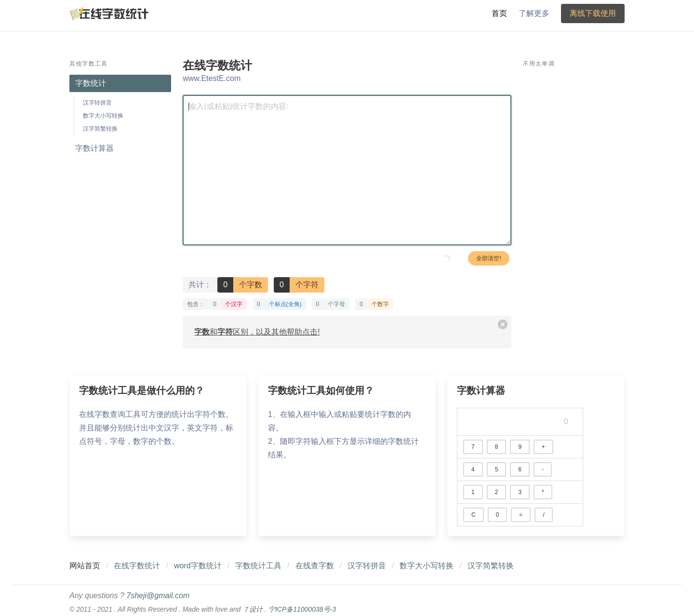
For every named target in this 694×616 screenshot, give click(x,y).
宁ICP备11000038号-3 (302, 609)
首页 (499, 13)
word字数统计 (198, 566)
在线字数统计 (137, 566)
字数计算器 (94, 148)
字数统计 (91, 83)
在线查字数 (315, 566)
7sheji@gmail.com (158, 596)
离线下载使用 (593, 13)
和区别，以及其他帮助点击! (257, 332)
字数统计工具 (258, 566)
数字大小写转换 (103, 116)
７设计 (253, 609)
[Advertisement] (574, 219)
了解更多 (534, 13)
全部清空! (488, 258)
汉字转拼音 (97, 103)
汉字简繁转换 (100, 129)
